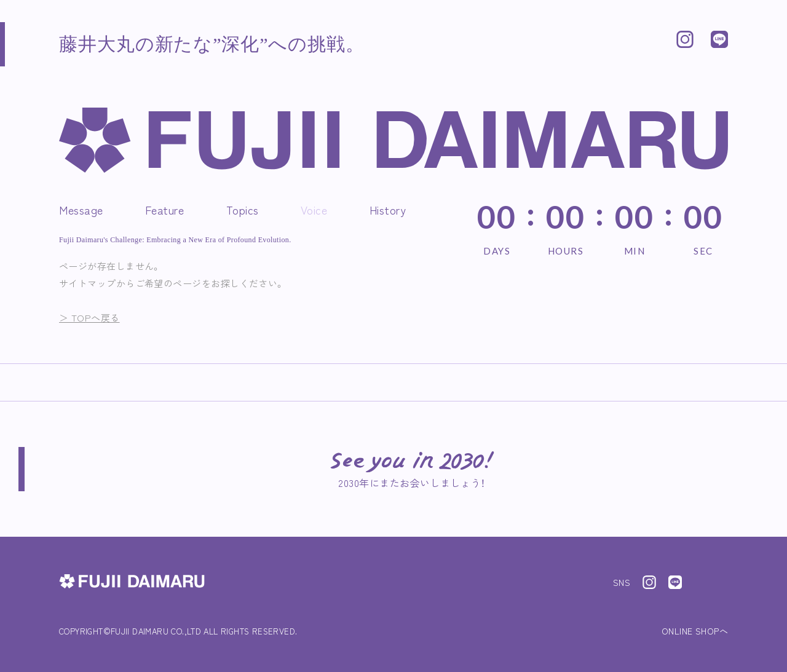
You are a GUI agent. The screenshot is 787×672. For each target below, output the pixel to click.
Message (81, 210)
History (388, 210)
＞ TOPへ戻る (89, 318)
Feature (165, 210)
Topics (243, 210)
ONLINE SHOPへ (695, 631)
